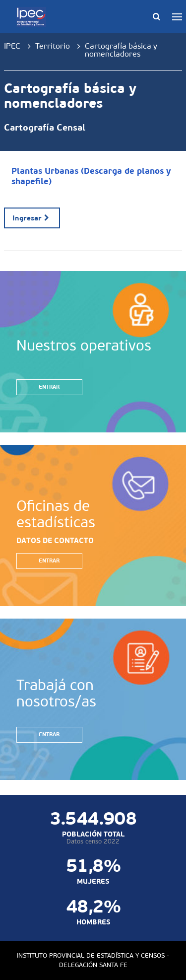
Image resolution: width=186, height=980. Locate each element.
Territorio (53, 46)
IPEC (12, 46)
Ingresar (32, 218)
